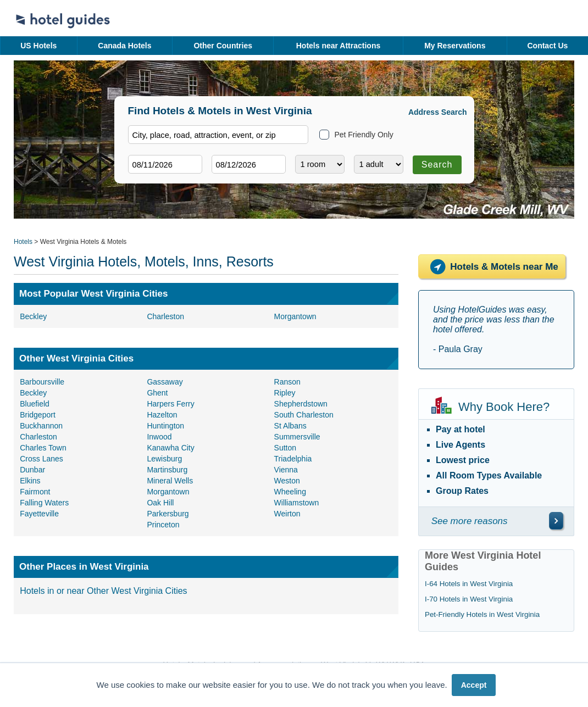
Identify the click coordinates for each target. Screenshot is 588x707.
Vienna (286, 470)
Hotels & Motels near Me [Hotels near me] (492, 267)
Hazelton (162, 415)
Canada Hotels (124, 46)
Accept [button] (474, 685)
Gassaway (165, 382)
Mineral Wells (170, 481)
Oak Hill (160, 503)
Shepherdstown (301, 404)
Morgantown (295, 316)
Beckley (33, 316)
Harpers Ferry (170, 404)
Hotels (23, 242)
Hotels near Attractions (339, 46)
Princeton (163, 525)
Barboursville (42, 382)
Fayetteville (39, 514)
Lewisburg (164, 459)
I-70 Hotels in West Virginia (469, 599)
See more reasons (470, 521)
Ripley (285, 393)
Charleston (165, 316)
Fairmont (35, 492)
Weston (287, 481)
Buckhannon (41, 426)
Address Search (438, 112)
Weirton (287, 514)
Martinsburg (167, 470)
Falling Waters (44, 503)
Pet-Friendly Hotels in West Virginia (482, 614)
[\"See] (556, 521)
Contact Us (547, 46)
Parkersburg (168, 514)
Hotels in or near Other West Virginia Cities (103, 591)
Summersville (297, 437)
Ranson (287, 382)
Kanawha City (170, 448)
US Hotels (38, 46)
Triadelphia (293, 459)
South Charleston (304, 415)
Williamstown (297, 503)
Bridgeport (38, 415)
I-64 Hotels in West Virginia (469, 584)
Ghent (157, 393)
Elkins (30, 481)
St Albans (290, 426)
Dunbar (32, 470)
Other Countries (223, 46)
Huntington (165, 426)
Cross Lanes (41, 459)
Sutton (285, 448)
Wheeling (290, 492)
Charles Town (43, 448)
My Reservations (455, 46)
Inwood (159, 437)
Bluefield (35, 404)
